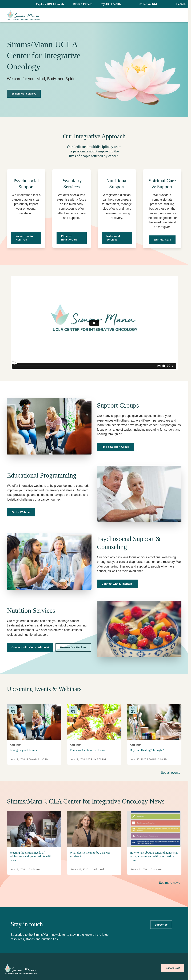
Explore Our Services (24, 94)
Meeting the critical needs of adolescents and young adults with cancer (31, 856)
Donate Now (173, 968)
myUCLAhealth (111, 4)
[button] (50, 4)
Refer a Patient (83, 4)
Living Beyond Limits (23, 750)
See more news (170, 883)
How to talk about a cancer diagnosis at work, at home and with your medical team (154, 856)
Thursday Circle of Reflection (88, 750)
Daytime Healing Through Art (148, 750)
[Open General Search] (180, 4)
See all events (170, 773)
